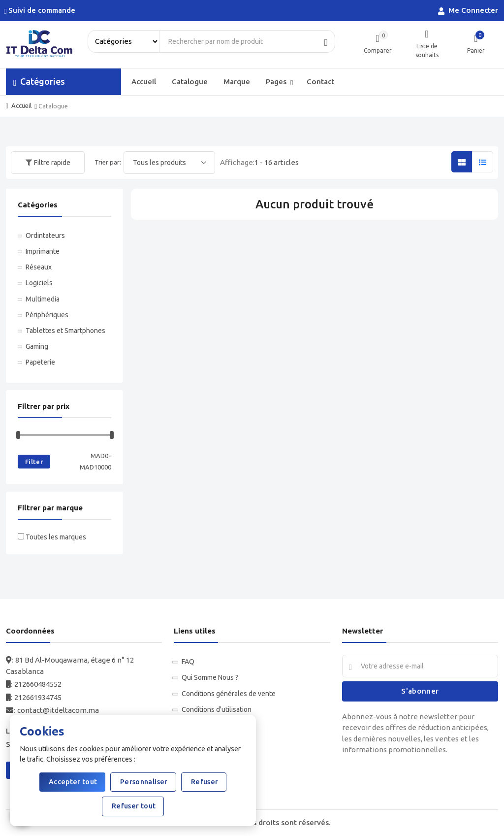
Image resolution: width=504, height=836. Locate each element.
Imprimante (43, 251)
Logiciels (39, 283)
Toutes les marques (56, 537)
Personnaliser (143, 782)
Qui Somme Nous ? (210, 677)
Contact (320, 82)
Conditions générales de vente (229, 694)
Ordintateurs (45, 235)
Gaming (37, 346)
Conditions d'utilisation (217, 709)
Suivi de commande (41, 11)
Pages (279, 82)
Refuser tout (133, 806)
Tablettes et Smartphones (65, 331)
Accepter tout (72, 782)
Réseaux (39, 267)
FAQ (188, 662)
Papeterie (40, 362)
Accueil (144, 82)
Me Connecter (469, 10)
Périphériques (47, 315)
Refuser (204, 782)
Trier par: (108, 162)
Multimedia (43, 299)
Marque (237, 82)
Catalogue (190, 82)
